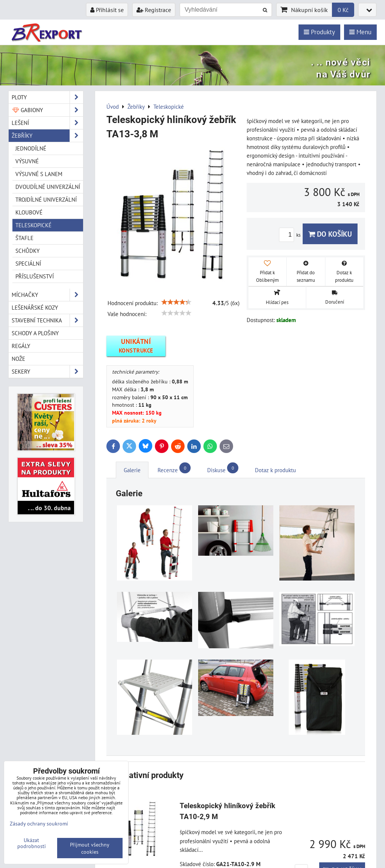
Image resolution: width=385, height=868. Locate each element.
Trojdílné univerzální (46, 199)
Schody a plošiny (35, 333)
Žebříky (47, 136)
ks (291, 235)
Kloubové (29, 212)
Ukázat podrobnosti (32, 843)
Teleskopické (33, 225)
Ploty (47, 97)
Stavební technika (47, 320)
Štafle (24, 238)
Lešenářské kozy (35, 307)
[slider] (176, 302)
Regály (21, 346)
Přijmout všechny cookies (90, 848)
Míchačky (47, 295)
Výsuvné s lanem (39, 174)
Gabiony (47, 110)
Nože (18, 359)
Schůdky (27, 251)
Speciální (28, 263)
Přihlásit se (107, 10)
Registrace (154, 10)
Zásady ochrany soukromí (39, 823)
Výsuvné (27, 161)
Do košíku (330, 234)
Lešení (47, 123)
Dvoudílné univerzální (48, 187)
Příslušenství (35, 276)
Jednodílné (31, 148)
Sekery (47, 372)
